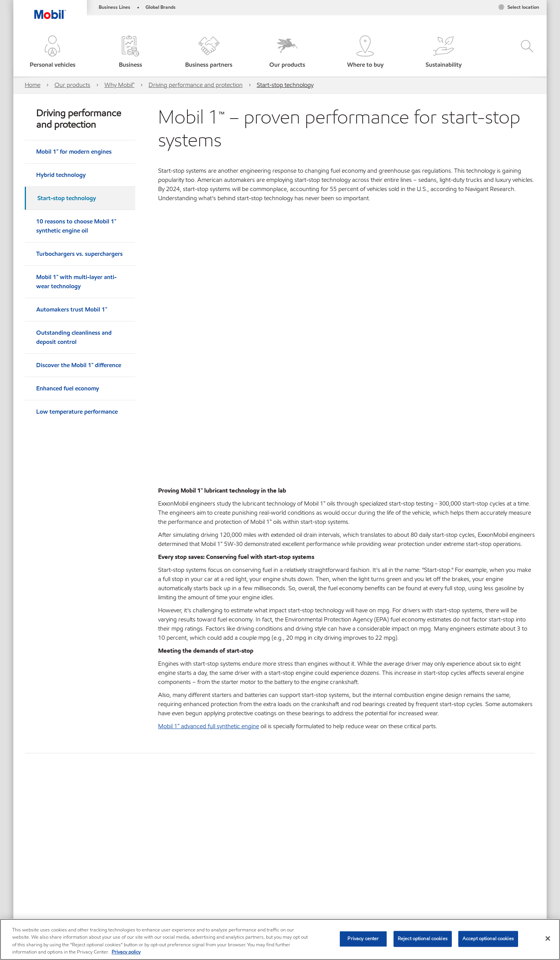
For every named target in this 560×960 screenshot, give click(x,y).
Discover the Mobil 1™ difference (79, 365)
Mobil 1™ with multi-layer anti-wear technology (76, 282)
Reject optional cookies (423, 939)
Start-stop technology (285, 85)
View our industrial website (57, 869)
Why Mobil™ (119, 85)
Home (33, 85)
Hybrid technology (61, 175)
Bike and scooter (67, 845)
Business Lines (114, 7)
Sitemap (35, 893)
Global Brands (161, 7)
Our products (72, 85)
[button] (52, 52)
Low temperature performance (77, 412)
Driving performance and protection (196, 85)
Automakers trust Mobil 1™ (72, 309)
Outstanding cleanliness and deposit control (74, 337)
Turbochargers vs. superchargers (79, 254)
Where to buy (74, 893)
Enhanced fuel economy (68, 388)
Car (30, 845)
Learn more (40, 764)
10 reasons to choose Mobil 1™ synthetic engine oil (76, 226)
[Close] (548, 938)
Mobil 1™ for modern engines (74, 152)
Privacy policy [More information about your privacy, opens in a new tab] (126, 952)
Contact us (117, 893)
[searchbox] (451, 837)
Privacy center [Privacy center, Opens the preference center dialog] (363, 939)
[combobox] (459, 837)
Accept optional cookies (488, 939)
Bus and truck (116, 845)
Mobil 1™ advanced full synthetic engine (209, 588)
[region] (280, 939)
